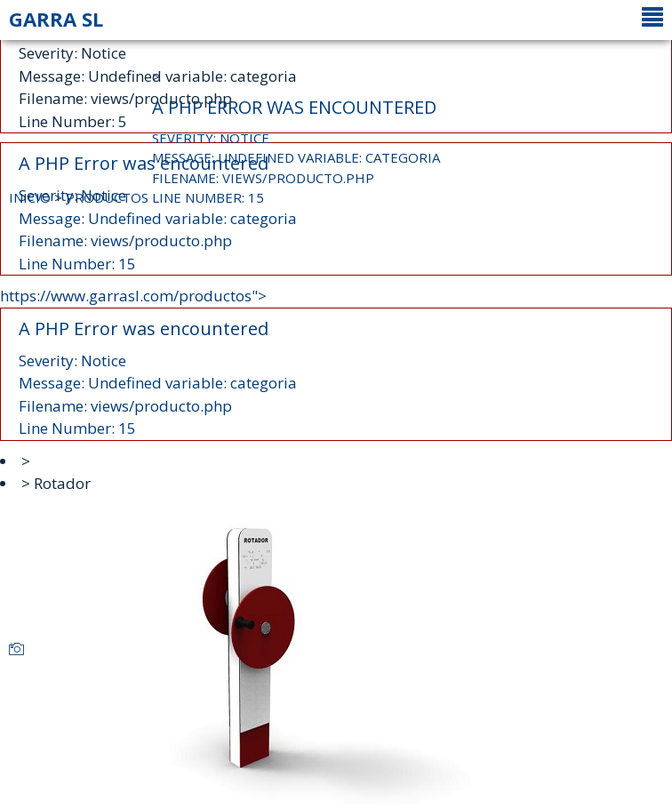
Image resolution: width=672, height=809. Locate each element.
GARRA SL (56, 19)
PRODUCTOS (107, 197)
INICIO (30, 197)
